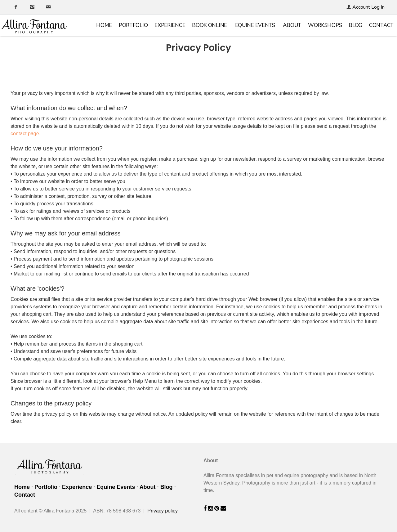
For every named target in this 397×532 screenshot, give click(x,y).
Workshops (325, 25)
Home (104, 25)
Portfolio (133, 25)
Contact (381, 25)
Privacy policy (163, 511)
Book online (210, 25)
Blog (355, 25)
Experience (170, 25)
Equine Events (255, 25)
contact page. (25, 134)
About (292, 25)
